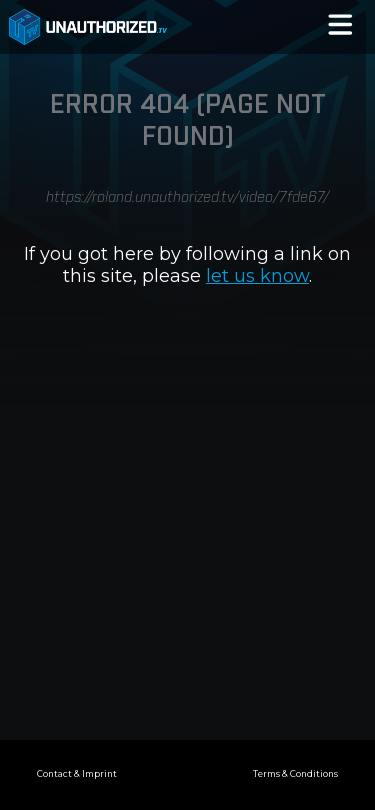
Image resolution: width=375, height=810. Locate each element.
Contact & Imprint (77, 774)
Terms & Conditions (295, 774)
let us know (257, 276)
